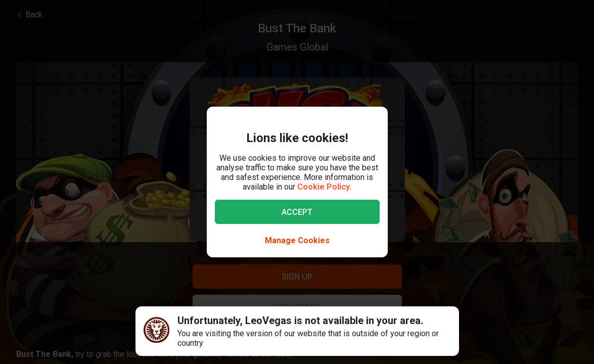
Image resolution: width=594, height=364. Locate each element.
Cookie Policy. (324, 187)
